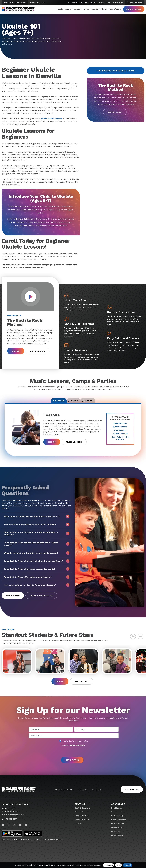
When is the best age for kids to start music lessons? (37, 556)
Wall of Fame (115, 9)
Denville (80, 809)
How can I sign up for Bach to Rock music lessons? (37, 588)
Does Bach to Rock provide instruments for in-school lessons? (37, 546)
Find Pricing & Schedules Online (116, 71)
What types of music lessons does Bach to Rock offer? (37, 519)
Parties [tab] (96, 402)
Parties (86, 9)
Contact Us (118, 2)
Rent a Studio (117, 828)
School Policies (82, 821)
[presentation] (73, 757)
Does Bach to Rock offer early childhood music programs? (37, 564)
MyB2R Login (77, 2)
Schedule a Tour (82, 824)
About (104, 9)
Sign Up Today (134, 9)
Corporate (118, 809)
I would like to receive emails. (74, 746)
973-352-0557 (11, 824)
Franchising (91, 2)
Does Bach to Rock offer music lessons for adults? (37, 572)
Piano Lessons (120, 426)
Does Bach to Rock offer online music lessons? (37, 580)
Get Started (13, 598)
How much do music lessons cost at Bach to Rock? (37, 527)
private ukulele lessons (51, 119)
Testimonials (117, 817)
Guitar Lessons (120, 429)
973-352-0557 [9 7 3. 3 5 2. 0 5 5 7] (135, 2)
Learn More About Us (41, 598)
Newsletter (104, 2)
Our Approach (115, 112)
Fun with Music (30, 210)
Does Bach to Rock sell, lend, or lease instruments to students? (37, 536)
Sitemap (60, 844)
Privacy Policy (49, 844)
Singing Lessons (120, 436)
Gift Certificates (119, 824)
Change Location (37, 2)
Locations (116, 836)
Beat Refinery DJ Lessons (120, 441)
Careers (78, 828)
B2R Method (117, 813)
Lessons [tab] (49, 402)
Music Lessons (64, 9)
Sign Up (16, 351)
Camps (77, 9)
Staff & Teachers (82, 813)
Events (95, 9)
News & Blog (117, 821)
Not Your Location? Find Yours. (14, 820)
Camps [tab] (73, 402)
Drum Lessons (120, 433)
